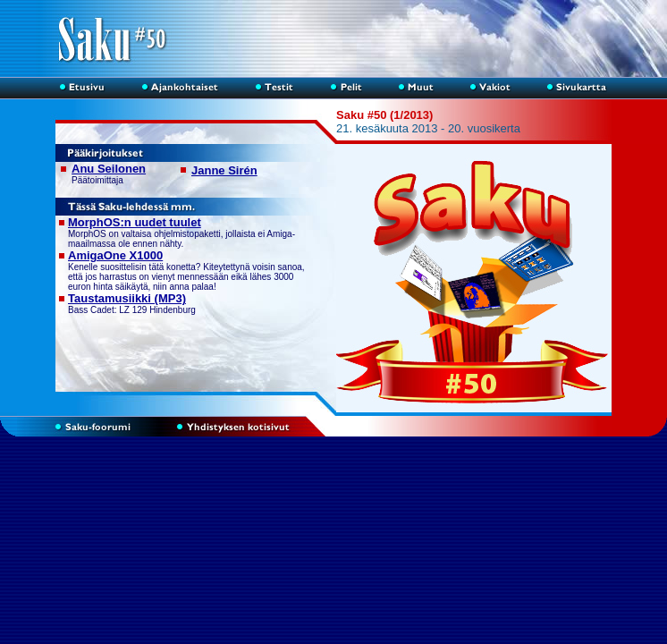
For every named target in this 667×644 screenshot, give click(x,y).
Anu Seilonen (109, 169)
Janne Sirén (224, 170)
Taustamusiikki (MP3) (127, 298)
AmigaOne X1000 (115, 255)
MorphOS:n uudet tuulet (135, 222)
